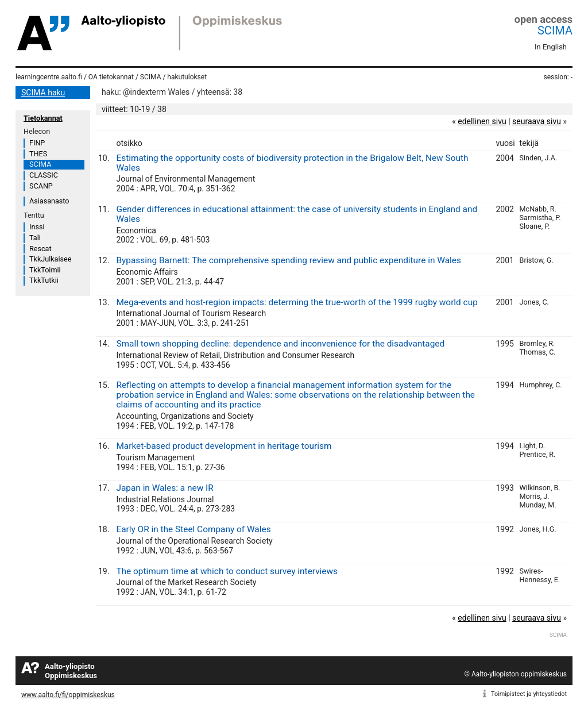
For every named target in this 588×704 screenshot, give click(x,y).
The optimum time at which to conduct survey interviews (227, 571)
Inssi (37, 227)
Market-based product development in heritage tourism (224, 446)
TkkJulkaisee (50, 259)
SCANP (41, 186)
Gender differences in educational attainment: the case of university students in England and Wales (297, 214)
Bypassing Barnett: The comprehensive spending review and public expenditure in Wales (288, 260)
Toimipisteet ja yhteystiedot (529, 694)
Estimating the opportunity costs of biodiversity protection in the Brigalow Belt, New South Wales (292, 163)
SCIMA (555, 30)
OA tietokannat (111, 77)
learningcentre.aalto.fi (49, 77)
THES (38, 154)
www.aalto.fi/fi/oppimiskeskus (68, 695)
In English (551, 47)
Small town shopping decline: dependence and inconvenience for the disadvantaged (280, 344)
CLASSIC (44, 175)
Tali (35, 238)
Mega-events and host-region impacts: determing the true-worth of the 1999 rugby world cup (297, 302)
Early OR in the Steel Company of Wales (193, 529)
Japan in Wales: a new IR (165, 488)
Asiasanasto (49, 201)
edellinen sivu (482, 121)
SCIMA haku (43, 93)
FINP (37, 143)
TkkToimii (45, 270)
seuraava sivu (537, 121)
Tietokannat (43, 118)
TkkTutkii (44, 280)
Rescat (40, 249)
